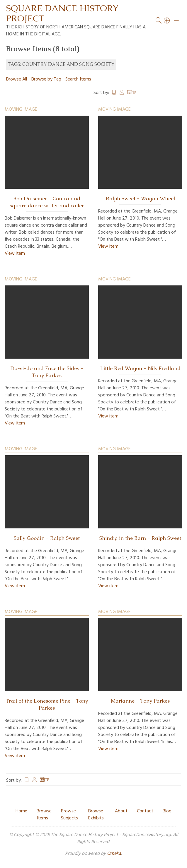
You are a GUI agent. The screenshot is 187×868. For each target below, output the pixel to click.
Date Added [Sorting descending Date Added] (132, 93)
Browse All (17, 79)
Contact (145, 811)
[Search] (167, 20)
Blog (167, 811)
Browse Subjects (69, 815)
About (121, 811)
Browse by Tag (46, 79)
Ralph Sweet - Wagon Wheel (140, 198)
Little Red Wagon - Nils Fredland (140, 368)
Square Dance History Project (62, 13)
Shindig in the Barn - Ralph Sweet (140, 538)
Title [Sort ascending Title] (114, 93)
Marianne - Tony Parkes (140, 701)
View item (15, 254)
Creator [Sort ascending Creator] (122, 93)
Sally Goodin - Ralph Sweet (47, 538)
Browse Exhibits (96, 815)
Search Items (78, 79)
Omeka (114, 854)
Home (21, 811)
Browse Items (44, 815)
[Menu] (176, 20)
